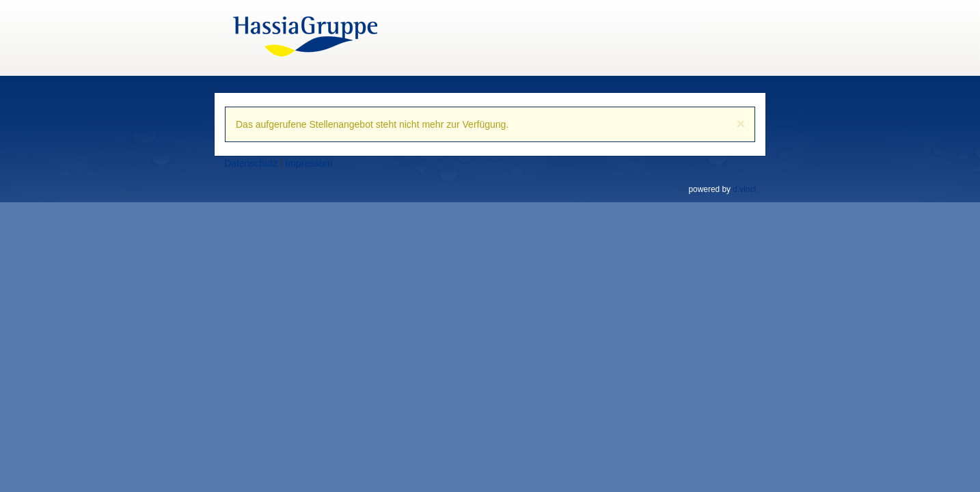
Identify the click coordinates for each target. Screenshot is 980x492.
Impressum (309, 163)
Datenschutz (251, 163)
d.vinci (744, 189)
